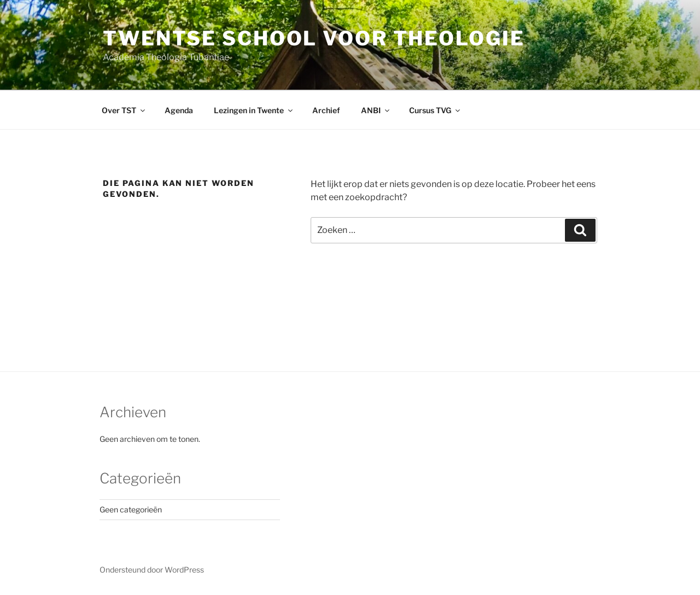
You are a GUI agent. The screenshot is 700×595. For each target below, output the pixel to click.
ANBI (376, 110)
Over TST (124, 110)
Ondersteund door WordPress (152, 570)
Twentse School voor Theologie (314, 38)
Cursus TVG (435, 110)
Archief (326, 110)
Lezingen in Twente (254, 110)
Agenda (179, 110)
